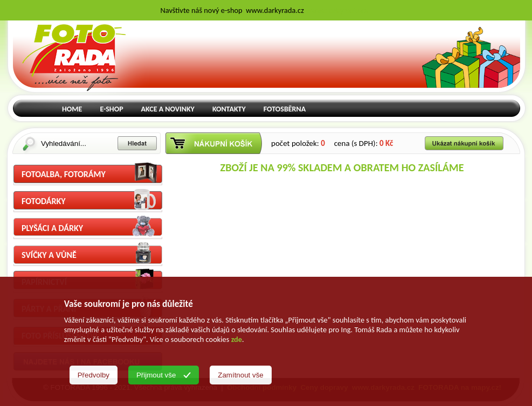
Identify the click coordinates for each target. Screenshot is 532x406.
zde (237, 339)
